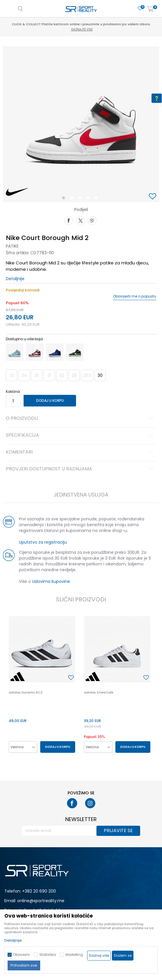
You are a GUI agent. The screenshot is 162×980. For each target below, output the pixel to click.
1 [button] (65, 199)
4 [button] (89, 199)
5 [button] (98, 199)
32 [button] (62, 375)
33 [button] (12, 375)
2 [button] (73, 199)
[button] (153, 197)
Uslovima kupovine (51, 581)
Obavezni (21, 955)
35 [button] (37, 375)
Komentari (81, 452)
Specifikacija (81, 436)
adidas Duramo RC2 (26, 692)
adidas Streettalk (99, 692)
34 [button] (24, 375)
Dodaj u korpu (50, 401)
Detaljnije (15, 279)
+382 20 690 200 (39, 891)
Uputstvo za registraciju (43, 542)
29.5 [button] (87, 375)
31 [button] (49, 375)
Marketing (74, 955)
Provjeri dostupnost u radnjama (81, 469)
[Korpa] (150, 9)
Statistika (48, 955)
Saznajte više (82, 29)
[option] (81, 124)
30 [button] (100, 375)
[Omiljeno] (140, 9)
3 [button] (81, 199)
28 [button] (74, 375)
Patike (12, 246)
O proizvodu (81, 419)
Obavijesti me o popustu (135, 296)
